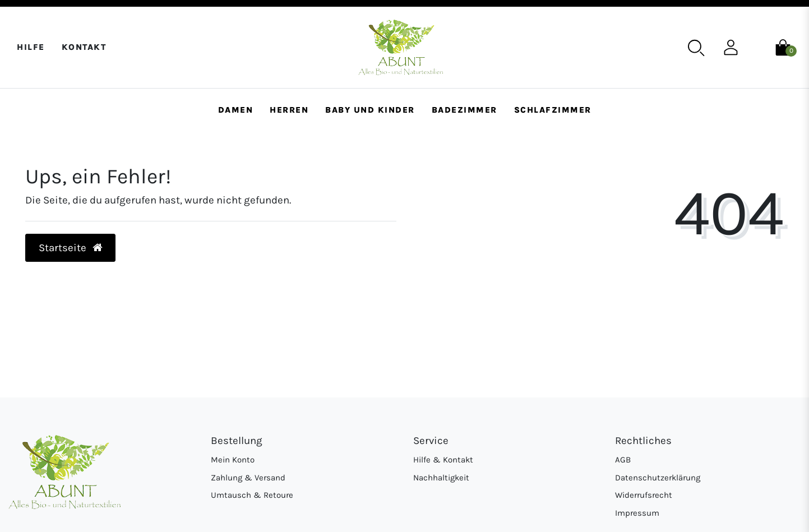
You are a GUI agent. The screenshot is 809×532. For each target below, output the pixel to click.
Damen (236, 110)
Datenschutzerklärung (658, 478)
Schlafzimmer (553, 110)
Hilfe (31, 47)
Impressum (637, 513)
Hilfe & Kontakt (443, 460)
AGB (623, 460)
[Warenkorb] (783, 47)
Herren (289, 110)
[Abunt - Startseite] (401, 47)
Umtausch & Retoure (252, 495)
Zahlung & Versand (248, 478)
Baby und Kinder (370, 110)
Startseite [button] (71, 248)
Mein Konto (233, 460)
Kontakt (84, 47)
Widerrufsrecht (644, 495)
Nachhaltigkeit (441, 478)
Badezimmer (464, 110)
